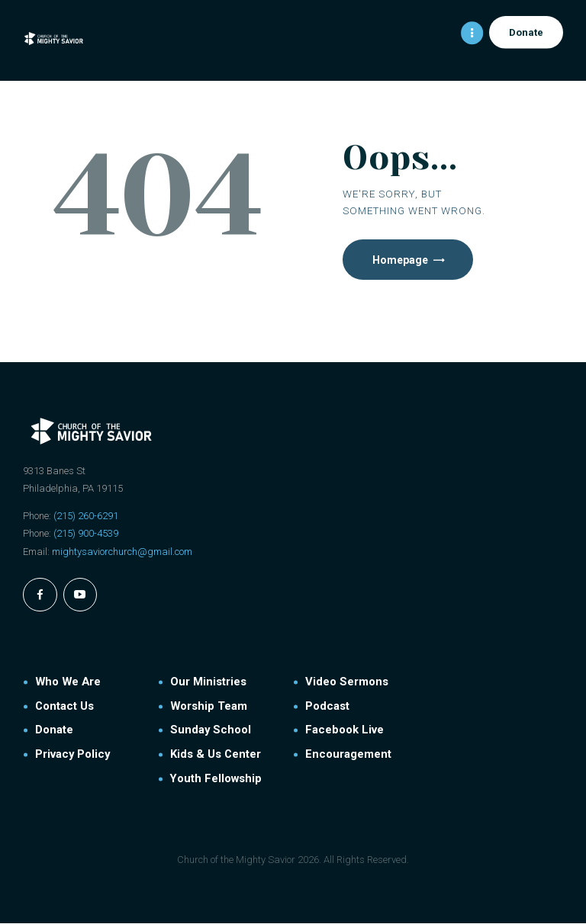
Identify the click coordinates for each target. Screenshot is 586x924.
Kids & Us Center (216, 755)
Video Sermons (347, 682)
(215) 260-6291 (86, 517)
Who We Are (68, 682)
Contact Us (64, 707)
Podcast (327, 707)
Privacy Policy (72, 755)
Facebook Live (345, 731)
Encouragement (348, 755)
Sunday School (211, 731)
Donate (54, 731)
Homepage (401, 260)
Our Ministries (208, 682)
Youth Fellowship (216, 779)
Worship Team (209, 707)
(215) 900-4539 (86, 534)
